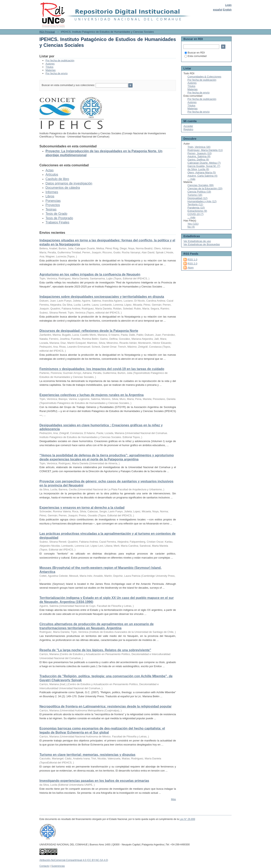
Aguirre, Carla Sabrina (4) (202, 176)
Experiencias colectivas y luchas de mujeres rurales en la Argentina (92, 395)
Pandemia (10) (196, 208)
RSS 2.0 (192, 264)
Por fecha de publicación (60, 60)
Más (173, 799)
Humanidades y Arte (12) (202, 201)
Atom (191, 268)
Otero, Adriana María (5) (202, 172)
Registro (188, 129)
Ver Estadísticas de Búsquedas (202, 244)
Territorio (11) (195, 204)
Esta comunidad (195, 56)
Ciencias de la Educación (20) (205, 188)
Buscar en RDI (195, 53)
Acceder (188, 126)
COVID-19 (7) (195, 214)
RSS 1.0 (192, 259)
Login (228, 5)
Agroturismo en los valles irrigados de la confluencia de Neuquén (90, 274)
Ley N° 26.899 (187, 819)
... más (191, 179)
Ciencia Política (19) (199, 192)
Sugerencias (58, 866)
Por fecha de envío (57, 73)
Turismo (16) (195, 195)
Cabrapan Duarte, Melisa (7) (204, 163)
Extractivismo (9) (197, 211)
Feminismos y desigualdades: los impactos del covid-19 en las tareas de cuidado (102, 369)
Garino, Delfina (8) (198, 160)
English (227, 10)
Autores (50, 64)
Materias (51, 70)
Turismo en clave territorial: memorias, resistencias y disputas (87, 755)
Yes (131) (193, 224)
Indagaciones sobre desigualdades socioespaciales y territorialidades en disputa (102, 297)
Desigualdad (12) (197, 198)
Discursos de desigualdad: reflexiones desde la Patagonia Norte (89, 331)
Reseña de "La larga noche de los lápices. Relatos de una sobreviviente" (95, 650)
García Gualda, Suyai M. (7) (204, 166)
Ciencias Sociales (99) (201, 185)
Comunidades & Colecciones (204, 77)
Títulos (49, 67)
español (218, 10)
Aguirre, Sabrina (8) (199, 156)
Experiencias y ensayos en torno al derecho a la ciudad (82, 508)
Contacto (44, 866)
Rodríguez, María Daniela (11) (205, 150)
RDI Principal (47, 32)
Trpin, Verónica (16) (199, 147)
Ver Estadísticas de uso (197, 241)
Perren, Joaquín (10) (200, 153)
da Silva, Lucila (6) (198, 169)
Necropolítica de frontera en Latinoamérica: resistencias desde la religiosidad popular (106, 706)
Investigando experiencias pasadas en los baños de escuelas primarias (94, 781)
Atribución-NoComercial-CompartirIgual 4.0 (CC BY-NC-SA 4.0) (74, 860)
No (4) (191, 227)
